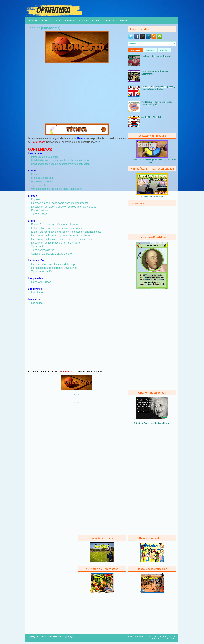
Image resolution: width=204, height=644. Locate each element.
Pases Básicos (39, 210)
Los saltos (37, 303)
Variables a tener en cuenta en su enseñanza (57, 189)
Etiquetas (150, 50)
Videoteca (110, 21)
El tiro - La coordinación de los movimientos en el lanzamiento (66, 232)
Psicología (69, 21)
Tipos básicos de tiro (43, 250)
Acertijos (83, 21)
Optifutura (49, 636)
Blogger (167, 423)
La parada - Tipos (41, 282)
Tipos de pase (39, 214)
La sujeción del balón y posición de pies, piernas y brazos (64, 207)
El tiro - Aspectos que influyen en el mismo (55, 224)
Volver (76, 394)
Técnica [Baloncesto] (44, 28)
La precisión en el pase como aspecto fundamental (60, 203)
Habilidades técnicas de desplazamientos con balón (60, 164)
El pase (35, 199)
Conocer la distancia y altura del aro (51, 254)
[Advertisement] (77, 97)
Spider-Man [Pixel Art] (151, 117)
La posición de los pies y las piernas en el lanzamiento (62, 239)
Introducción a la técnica (45, 157)
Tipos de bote (39, 185)
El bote (35, 174)
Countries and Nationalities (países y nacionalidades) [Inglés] (158, 88)
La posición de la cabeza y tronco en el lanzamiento (60, 235)
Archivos (164, 50)
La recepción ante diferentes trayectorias (54, 268)
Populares (135, 50)
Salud (57, 21)
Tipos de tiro (38, 246)
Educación (32, 21)
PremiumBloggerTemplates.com (162, 638)
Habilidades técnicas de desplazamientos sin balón (60, 160)
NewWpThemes (143, 636)
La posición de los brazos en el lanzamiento (56, 243)
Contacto (123, 21)
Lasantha (171, 636)
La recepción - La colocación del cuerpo (54, 264)
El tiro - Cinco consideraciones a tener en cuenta (59, 228)
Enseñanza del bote (42, 178)
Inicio (77, 402)
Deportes (46, 21)
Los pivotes (38, 292)
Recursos (96, 21)
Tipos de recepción (42, 271)
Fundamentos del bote (44, 182)
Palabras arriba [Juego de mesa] (156, 56)
